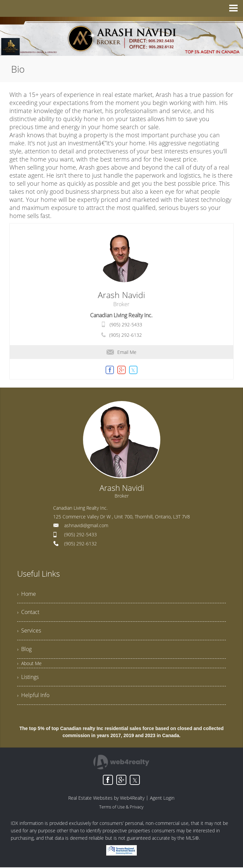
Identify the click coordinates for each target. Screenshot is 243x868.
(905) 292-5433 (126, 324)
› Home (27, 594)
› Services (29, 631)
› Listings (28, 678)
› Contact (28, 613)
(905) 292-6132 (126, 335)
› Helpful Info (33, 696)
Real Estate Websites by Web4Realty (106, 799)
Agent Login (162, 799)
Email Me (122, 352)
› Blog (24, 650)
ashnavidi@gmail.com (86, 525)
